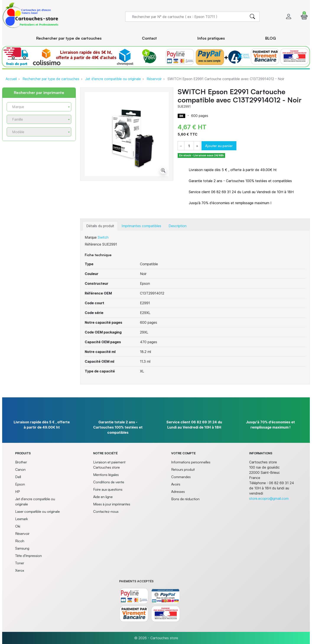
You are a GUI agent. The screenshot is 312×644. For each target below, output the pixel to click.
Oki (18, 526)
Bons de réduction (185, 499)
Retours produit (183, 469)
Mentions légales (106, 475)
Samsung (22, 548)
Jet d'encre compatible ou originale (113, 79)
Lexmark (21, 519)
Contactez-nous (106, 511)
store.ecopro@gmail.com (269, 498)
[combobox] (39, 107)
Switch (103, 237)
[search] (252, 17)
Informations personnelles (191, 462)
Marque (91, 237)
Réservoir (154, 79)
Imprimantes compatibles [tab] (141, 226)
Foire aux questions (108, 489)
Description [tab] (178, 226)
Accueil (11, 79)
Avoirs (176, 484)
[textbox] (37, 107)
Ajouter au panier (219, 146)
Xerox (20, 570)
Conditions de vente (109, 482)
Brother (21, 462)
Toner (20, 563)
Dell (18, 477)
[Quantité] (189, 146)
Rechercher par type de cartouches (51, 79)
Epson (20, 484)
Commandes (181, 477)
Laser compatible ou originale (37, 511)
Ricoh (20, 541)
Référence (93, 244)
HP (17, 492)
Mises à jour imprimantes (112, 504)
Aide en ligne (103, 497)
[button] (304, 17)
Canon (20, 469)
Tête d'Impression (28, 556)
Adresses (178, 492)
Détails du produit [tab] (100, 226)
